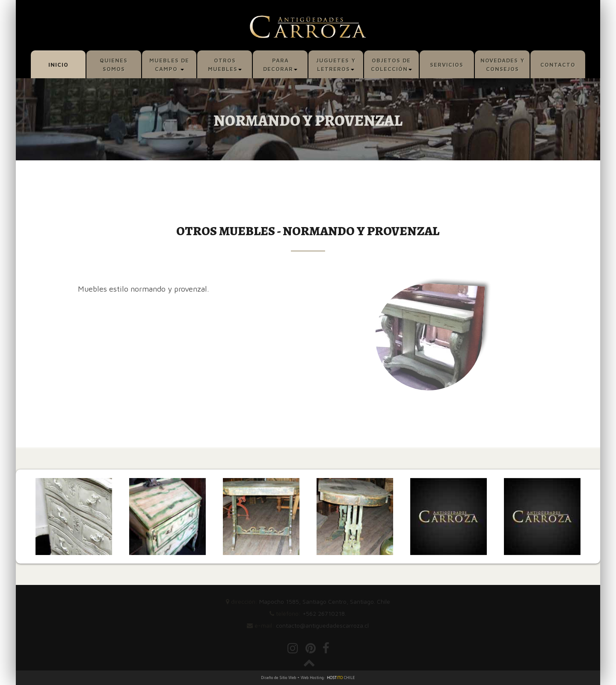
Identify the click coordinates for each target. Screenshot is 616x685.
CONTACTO (558, 65)
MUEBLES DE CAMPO (169, 65)
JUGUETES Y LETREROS (336, 65)
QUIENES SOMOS (114, 65)
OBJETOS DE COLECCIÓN (391, 65)
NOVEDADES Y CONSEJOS (502, 65)
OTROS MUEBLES (225, 65)
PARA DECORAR (280, 65)
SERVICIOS (447, 65)
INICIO (58, 65)
